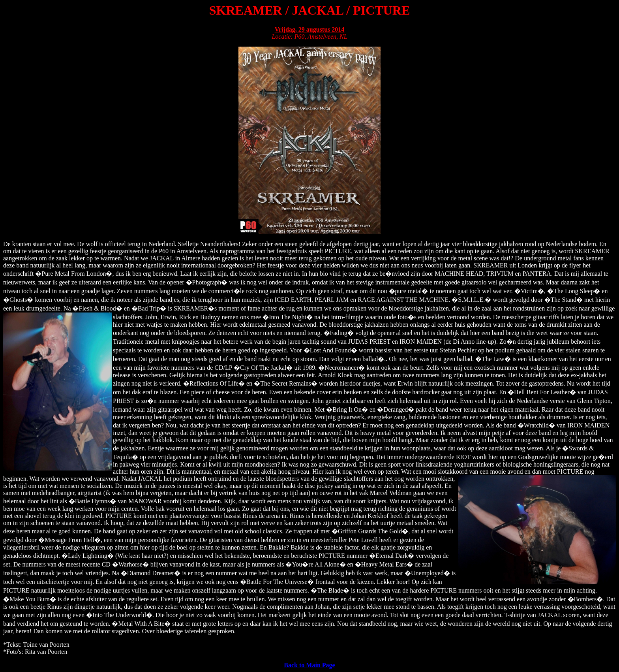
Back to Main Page (309, 665)
